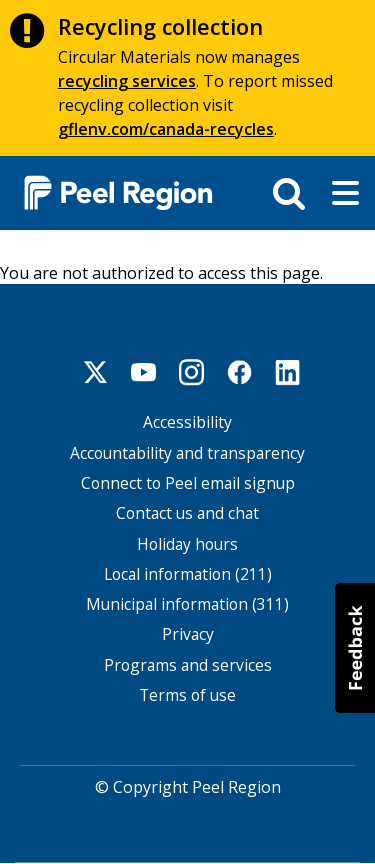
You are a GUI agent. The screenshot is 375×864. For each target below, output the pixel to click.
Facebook (240, 372)
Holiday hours (187, 544)
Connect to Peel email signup (188, 483)
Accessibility (187, 422)
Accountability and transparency (187, 453)
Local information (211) (188, 574)
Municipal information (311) (187, 604)
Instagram (192, 372)
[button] (355, 648)
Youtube (144, 372)
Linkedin (288, 372)
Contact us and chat (187, 513)
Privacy (188, 634)
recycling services (127, 81)
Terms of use (187, 695)
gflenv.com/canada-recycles (166, 129)
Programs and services (188, 665)
